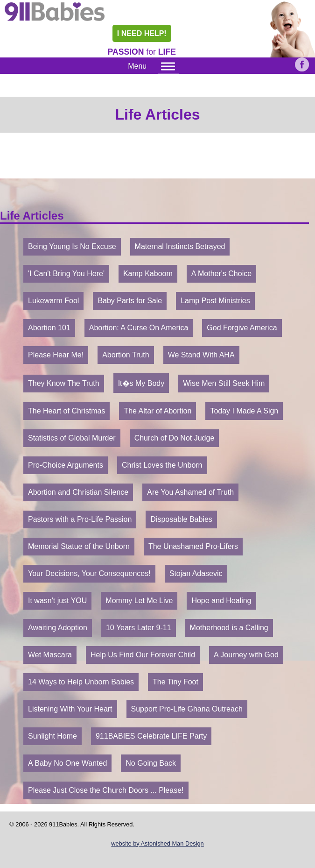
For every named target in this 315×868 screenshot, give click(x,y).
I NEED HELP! (142, 33)
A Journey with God (246, 655)
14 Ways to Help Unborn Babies (81, 682)
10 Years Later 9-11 (139, 628)
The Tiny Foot (175, 682)
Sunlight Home (52, 736)
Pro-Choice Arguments (66, 465)
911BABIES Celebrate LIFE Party (151, 736)
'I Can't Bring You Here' (66, 274)
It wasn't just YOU (57, 601)
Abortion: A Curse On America (139, 328)
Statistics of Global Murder (72, 438)
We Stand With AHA (201, 355)
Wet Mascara (50, 655)
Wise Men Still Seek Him (224, 383)
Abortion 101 (49, 328)
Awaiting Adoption (58, 628)
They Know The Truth (64, 383)
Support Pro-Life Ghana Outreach (187, 709)
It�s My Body (141, 383)
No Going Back (151, 763)
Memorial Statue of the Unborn (79, 546)
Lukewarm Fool (53, 301)
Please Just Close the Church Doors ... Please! (106, 790)
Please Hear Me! (56, 355)
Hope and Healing (221, 601)
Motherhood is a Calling (229, 628)
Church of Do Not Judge (175, 438)
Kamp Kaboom (148, 274)
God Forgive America (242, 328)
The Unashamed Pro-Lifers (193, 546)
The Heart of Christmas (66, 411)
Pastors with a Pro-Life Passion (80, 519)
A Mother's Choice (221, 274)
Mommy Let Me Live (139, 601)
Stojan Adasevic (196, 573)
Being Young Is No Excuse (72, 246)
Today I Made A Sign (244, 411)
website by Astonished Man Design (157, 843)
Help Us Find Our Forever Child (143, 655)
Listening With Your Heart (70, 709)
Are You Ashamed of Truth (190, 492)
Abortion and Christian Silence (78, 492)
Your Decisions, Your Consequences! (89, 573)
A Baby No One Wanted (67, 763)
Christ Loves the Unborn (162, 465)
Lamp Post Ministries (215, 301)
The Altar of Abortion (157, 411)
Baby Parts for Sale (130, 301)
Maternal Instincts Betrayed (180, 246)
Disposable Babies (181, 519)
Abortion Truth (126, 355)
